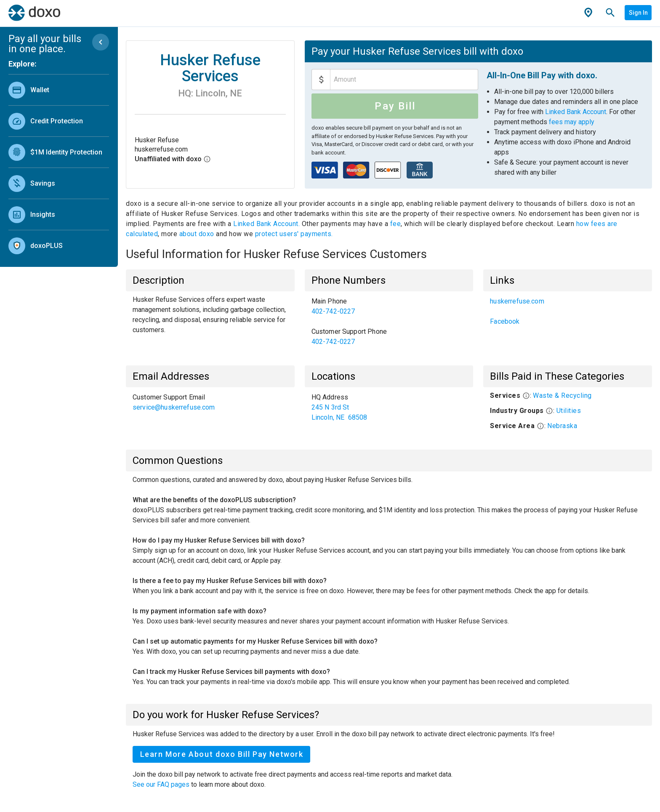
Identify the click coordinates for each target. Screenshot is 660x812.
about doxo (197, 234)
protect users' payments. (294, 234)
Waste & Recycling (562, 395)
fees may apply (572, 122)
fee (396, 224)
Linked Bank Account (576, 112)
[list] (59, 166)
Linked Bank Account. (267, 224)
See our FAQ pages (162, 784)
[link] (59, 90)
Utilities (569, 411)
